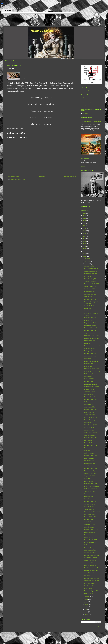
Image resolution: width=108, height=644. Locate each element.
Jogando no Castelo (89, 525)
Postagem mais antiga (70, 176)
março (86, 612)
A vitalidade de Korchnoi (91, 417)
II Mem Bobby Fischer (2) (91, 361)
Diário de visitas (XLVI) (91, 438)
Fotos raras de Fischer (90, 356)
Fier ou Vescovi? (89, 311)
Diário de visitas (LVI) (90, 279)
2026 (85, 213)
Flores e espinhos (89, 481)
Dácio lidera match (89, 458)
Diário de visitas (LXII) (90, 484)
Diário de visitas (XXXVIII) (92, 555)
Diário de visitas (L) (90, 381)
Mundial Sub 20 (88, 404)
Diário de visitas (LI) (90, 364)
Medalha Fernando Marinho (92, 387)
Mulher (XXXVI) (89, 461)
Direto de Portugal (89, 527)
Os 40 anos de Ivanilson (91, 489)
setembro (87, 597)
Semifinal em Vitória (90, 289)
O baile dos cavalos (89, 583)
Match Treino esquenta (90, 560)
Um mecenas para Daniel (91, 542)
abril (86, 609)
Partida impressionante (90, 325)
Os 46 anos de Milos (90, 297)
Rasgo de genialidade (90, 407)
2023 (85, 221)
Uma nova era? (88, 588)
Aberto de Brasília (89, 266)
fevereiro (87, 614)
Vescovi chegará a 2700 (90, 540)
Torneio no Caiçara (89, 509)
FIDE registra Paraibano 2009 (92, 486)
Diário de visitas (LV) (90, 299)
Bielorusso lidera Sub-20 (91, 328)
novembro (87, 261)
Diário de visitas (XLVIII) (91, 410)
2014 (85, 244)
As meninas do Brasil (90, 392)
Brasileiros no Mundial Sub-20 (92, 346)
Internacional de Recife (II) (91, 338)
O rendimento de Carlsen (91, 558)
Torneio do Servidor (90, 415)
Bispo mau (87, 448)
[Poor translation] (9, 11)
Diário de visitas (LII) (90, 353)
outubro (87, 264)
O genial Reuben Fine (90, 573)
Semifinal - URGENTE (90, 281)
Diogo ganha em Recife (90, 323)
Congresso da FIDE (89, 476)
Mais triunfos (88, 450)
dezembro (87, 259)
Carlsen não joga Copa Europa (92, 512)
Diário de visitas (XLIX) (91, 399)
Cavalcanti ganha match (91, 473)
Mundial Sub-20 (89, 422)
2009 (85, 256)
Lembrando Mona (89, 443)
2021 (85, 226)
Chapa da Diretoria (89, 389)
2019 (85, 231)
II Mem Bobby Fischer (90, 374)
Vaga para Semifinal (90, 491)
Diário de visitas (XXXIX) (91, 530)
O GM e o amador (89, 586)
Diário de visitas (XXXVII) (91, 578)
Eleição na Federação (90, 397)
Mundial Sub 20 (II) (90, 394)
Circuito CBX (88, 276)
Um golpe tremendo (90, 504)
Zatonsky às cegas (89, 430)
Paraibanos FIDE (89, 308)
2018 (85, 233)
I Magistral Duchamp (90, 440)
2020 (85, 228)
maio (86, 607)
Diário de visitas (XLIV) (91, 456)
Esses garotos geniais (90, 535)
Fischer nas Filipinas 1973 (91, 591)
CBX (12, 61)
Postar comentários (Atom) (18, 179)
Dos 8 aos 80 (88, 548)
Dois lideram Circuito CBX (91, 269)
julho (86, 602)
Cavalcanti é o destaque (90, 271)
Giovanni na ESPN (89, 412)
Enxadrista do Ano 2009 (91, 384)
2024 (85, 218)
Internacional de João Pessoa (92, 369)
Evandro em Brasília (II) (91, 274)
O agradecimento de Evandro (92, 371)
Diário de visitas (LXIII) (91, 468)
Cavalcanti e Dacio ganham (91, 581)
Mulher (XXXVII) (89, 379)
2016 (85, 239)
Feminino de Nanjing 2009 (91, 570)
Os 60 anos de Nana (90, 545)
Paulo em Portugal (89, 453)
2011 (84, 251)
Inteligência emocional (90, 402)
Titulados (85, 98)
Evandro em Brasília (90, 292)
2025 (85, 216)
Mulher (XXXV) (89, 576)
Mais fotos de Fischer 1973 (91, 568)
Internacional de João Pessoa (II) (93, 336)
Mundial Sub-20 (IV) (90, 359)
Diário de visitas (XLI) (90, 502)
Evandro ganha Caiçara (90, 463)
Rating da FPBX (87, 105)
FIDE (7, 61)
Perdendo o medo (89, 320)
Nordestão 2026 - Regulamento (91, 121)
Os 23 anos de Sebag (90, 514)
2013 (85, 246)
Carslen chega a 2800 (90, 286)
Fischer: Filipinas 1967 (90, 517)
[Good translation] (4, 11)
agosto (86, 599)
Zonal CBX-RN (88, 563)
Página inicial (42, 176)
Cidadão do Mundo (89, 306)
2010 (85, 254)
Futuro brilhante (89, 593)
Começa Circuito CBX (90, 294)
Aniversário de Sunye (90, 348)
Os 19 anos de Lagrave (90, 435)
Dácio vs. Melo (88, 366)
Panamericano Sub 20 (90, 550)
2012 (85, 249)
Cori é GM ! (88, 522)
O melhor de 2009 (89, 507)
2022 (85, 223)
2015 (85, 241)
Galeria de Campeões (88, 91)
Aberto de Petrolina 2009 (91, 553)
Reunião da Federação (90, 420)
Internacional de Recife (90, 343)
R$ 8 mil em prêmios (90, 532)
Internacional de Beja (90, 471)
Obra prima (87, 479)
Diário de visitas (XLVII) (91, 425)
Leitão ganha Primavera (91, 351)
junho (86, 604)
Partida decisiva (88, 496)
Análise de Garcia (89, 427)
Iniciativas (85, 113)
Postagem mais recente (13, 176)
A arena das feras (89, 537)
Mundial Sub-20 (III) (90, 376)
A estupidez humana (90, 466)
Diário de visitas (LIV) (90, 318)
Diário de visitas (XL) (90, 519)
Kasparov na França (90, 333)
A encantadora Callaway (91, 433)
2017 (85, 236)
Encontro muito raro (90, 341)
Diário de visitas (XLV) (90, 445)
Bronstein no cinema (90, 499)
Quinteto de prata (89, 494)
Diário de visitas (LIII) (90, 330)
